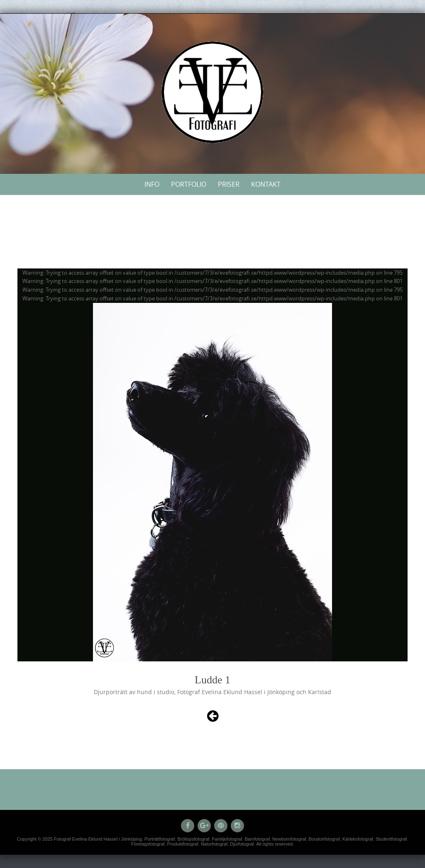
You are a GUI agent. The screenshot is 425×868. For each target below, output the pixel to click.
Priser (229, 184)
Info (152, 184)
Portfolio (189, 184)
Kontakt (266, 184)
